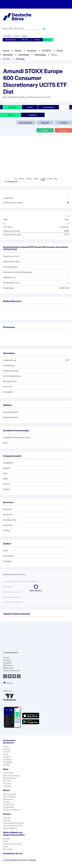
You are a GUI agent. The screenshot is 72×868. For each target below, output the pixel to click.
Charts (30, 107)
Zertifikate (24, 55)
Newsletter (8, 36)
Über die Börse (9, 797)
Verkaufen (63, 130)
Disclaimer (7, 663)
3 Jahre (50, 179)
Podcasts (7, 783)
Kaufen (45, 130)
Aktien (18, 51)
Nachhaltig (40, 55)
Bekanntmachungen (11, 776)
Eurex (6, 847)
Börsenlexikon (9, 804)
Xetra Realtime (11, 40)
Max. (56, 179)
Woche (21, 179)
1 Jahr (43, 179)
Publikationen (9, 807)
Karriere (6, 839)
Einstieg (20, 59)
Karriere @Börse (10, 828)
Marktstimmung (10, 778)
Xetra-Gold (8, 849)
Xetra (10, 115)
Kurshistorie (48, 107)
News (54, 55)
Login (47, 40)
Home (6, 51)
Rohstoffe (8, 55)
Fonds (60, 51)
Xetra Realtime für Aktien (13, 823)
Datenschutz (8, 665)
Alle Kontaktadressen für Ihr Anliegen (19, 860)
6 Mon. (36, 179)
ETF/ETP (47, 51)
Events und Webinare (12, 810)
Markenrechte (8, 668)
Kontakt (17, 36)
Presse (6, 841)
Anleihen (32, 51)
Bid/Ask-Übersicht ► (13, 301)
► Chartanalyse (11, 182)
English (25, 36)
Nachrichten (8, 773)
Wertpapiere (8, 799)
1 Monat (29, 179)
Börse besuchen (10, 794)
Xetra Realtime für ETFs (13, 826)
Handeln (7, 802)
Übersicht (12, 107)
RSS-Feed (7, 781)
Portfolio (37, 40)
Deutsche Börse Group (12, 844)
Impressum (7, 660)
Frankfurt (33, 115)
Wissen (7, 59)
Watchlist (25, 40)
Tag (16, 179)
